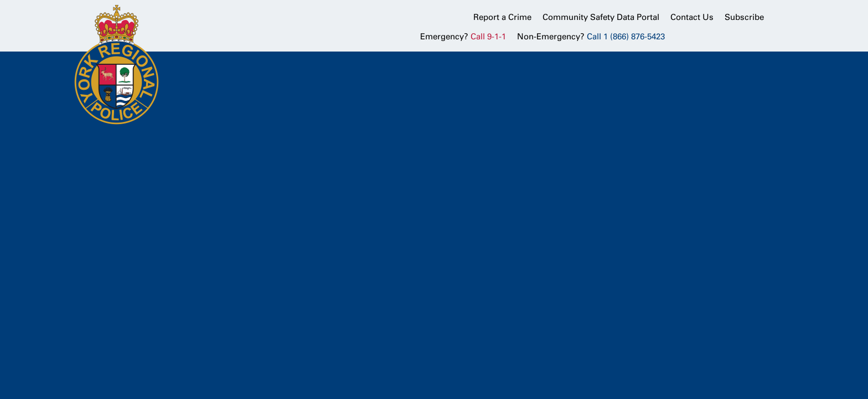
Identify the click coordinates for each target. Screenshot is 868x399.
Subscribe (744, 17)
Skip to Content (0, 0)
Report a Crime (502, 17)
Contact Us (692, 17)
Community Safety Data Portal (601, 17)
